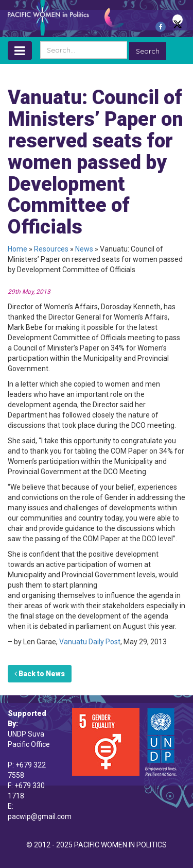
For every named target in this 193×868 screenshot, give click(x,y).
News (84, 249)
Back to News (40, 674)
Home (17, 249)
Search (148, 51)
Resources (51, 249)
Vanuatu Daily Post (90, 642)
